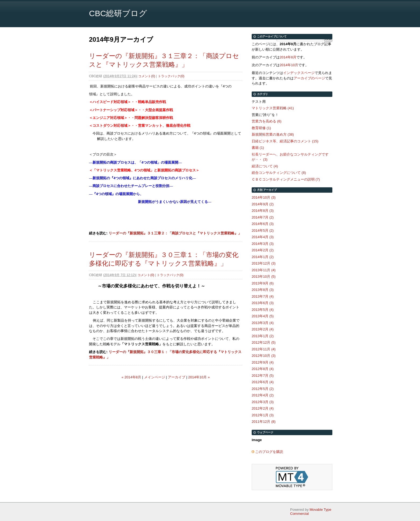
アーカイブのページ (309, 78)
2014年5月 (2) (263, 230)
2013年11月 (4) (264, 270)
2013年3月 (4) (263, 323)
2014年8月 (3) (263, 211)
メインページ (155, 377)
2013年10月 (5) (264, 277)
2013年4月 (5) (263, 316)
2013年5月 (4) (263, 310)
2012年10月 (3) (264, 356)
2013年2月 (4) (263, 329)
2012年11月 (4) (264, 349)
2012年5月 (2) (263, 389)
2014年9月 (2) (263, 204)
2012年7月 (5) (263, 376)
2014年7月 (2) (263, 217)
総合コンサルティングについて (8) (279, 173)
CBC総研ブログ (118, 13)
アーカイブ (177, 377)
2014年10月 (289, 65)
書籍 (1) (258, 148)
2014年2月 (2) (263, 250)
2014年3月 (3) (263, 244)
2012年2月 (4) (263, 408)
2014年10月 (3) (264, 197)
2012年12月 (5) (264, 342)
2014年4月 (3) (263, 237)
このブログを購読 (269, 452)
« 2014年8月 (131, 377)
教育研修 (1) (261, 128)
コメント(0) (147, 76)
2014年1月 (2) (263, 257)
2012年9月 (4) (263, 362)
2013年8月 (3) (263, 290)
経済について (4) (265, 166)
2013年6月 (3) (263, 303)
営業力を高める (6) (267, 121)
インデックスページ (299, 73)
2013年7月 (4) (263, 296)
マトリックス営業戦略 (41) (273, 108)
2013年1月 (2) (263, 336)
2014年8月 (288, 57)
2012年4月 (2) (263, 395)
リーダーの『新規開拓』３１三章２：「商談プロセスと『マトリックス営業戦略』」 (175, 233)
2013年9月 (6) (263, 283)
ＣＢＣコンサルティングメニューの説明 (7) (286, 179)
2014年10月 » (199, 377)
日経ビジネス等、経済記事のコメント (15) (285, 141)
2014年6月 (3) (263, 224)
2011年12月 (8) (264, 422)
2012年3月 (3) (263, 402)
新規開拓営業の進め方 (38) (273, 134)
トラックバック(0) (171, 76)
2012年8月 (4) (263, 369)
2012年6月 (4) (263, 382)
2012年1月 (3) (263, 415)
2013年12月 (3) (264, 263)
